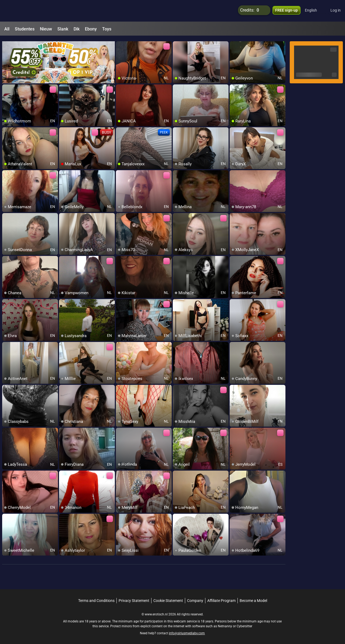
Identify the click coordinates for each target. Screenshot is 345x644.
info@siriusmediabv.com (187, 631)
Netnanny (225, 624)
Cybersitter (244, 624)
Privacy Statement (134, 598)
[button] (314, 11)
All (7, 29)
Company (195, 598)
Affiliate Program (221, 598)
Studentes (25, 29)
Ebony (91, 29)
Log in (336, 11)
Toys (107, 29)
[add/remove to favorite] (120, 43)
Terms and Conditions (96, 598)
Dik (77, 29)
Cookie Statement (168, 598)
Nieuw (46, 29)
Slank (63, 29)
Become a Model (253, 598)
